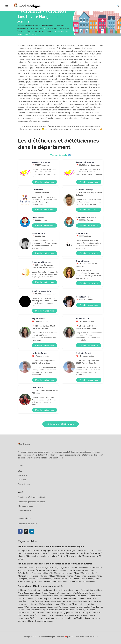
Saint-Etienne (87, 579)
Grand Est (22, 553)
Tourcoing (56, 582)
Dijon (28, 573)
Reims (40, 579)
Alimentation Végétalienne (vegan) (33, 593)
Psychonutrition (26, 610)
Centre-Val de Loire (86, 551)
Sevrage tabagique (61, 613)
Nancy (53, 576)
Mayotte (22, 556)
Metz (93, 573)
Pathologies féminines (35, 607)
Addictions (23, 590)
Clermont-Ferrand (88, 570)
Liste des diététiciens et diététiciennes (41, 27)
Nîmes (83, 576)
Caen (77, 570)
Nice (77, 576)
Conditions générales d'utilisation (32, 497)
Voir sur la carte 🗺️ (61, 155)
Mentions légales (26, 506)
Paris (99, 576)
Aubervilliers (95, 568)
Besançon (31, 570)
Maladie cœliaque (44, 601)
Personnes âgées (66, 607)
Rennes (48, 579)
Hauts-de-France (57, 553)
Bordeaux (41, 570)
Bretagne (71, 551)
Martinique (96, 553)
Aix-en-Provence (26, 568)
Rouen (64, 579)
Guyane (44, 553)
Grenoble (36, 573)
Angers (47, 568)
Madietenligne (49, 637)
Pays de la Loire (74, 556)
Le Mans (55, 573)
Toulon (38, 582)
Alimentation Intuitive (91, 590)
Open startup (24, 484)
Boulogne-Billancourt (57, 570)
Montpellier (23, 576)
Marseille (85, 573)
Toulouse (47, 582)
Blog (20, 471)
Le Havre (46, 573)
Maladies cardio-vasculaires (65, 601)
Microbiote (67, 604)
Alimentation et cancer (70, 590)
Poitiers (32, 579)
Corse (98, 551)
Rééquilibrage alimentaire (46, 610)
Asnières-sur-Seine (79, 568)
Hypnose (30, 601)
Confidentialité (24, 511)
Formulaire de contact (28, 524)
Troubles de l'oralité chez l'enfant (50, 615)
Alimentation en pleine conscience (44, 590)
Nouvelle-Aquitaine (47, 556)
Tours (65, 582)
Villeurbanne (74, 582)
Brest (70, 570)
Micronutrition (79, 604)
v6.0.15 (95, 637)
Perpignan (22, 579)
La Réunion (85, 553)
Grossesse (83, 599)
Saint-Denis (74, 579)
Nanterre (61, 576)
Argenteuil (64, 568)
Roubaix (56, 579)
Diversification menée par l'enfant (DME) (45, 599)
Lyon (77, 573)
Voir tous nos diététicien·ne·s (61, 424)
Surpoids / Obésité (26, 615)
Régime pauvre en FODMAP (71, 610)
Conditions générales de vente (31, 502)
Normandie (32, 556)
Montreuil (34, 576)
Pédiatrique (52, 607)
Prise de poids (97, 607)
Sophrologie (76, 613)
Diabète (22, 599)
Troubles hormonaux (44, 621)
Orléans (91, 576)
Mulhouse (44, 576)
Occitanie (62, 556)
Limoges (70, 573)
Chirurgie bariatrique (51, 596)
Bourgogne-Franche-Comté (53, 551)
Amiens (38, 568)
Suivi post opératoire (92, 613)
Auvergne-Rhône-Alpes (29, 551)
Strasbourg (28, 582)
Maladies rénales (53, 604)
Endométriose (70, 599)
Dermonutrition (95, 596)
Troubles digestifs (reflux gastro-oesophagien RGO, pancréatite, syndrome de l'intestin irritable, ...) (57, 617)
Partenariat (23, 475)
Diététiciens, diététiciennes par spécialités (41, 586)
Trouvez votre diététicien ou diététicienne (35, 26)
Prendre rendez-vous (45, 182)
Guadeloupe (34, 553)
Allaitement (81, 593)
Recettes (22, 480)
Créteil (21, 573)
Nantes (70, 576)
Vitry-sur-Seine (88, 582)
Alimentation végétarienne (62, 593)
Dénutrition (81, 596)
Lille (62, 573)
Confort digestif (68, 596)
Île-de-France (72, 553)
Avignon (22, 570)
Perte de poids (82, 607)
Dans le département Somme (40, 31)
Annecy (55, 568)
